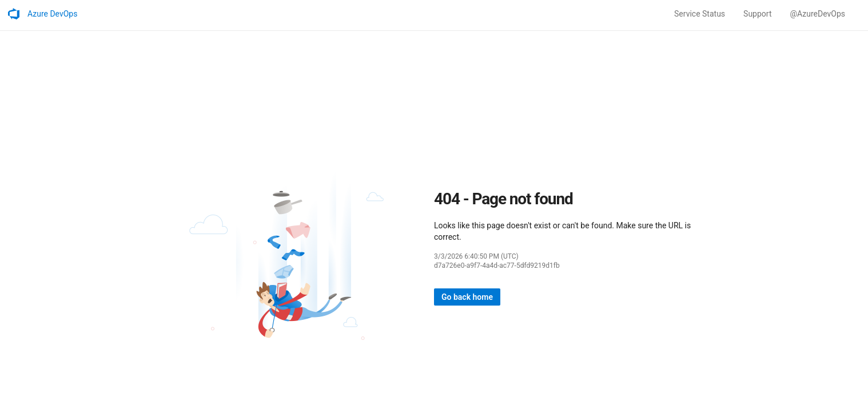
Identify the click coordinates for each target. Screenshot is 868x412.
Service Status (700, 14)
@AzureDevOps (817, 14)
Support (757, 14)
